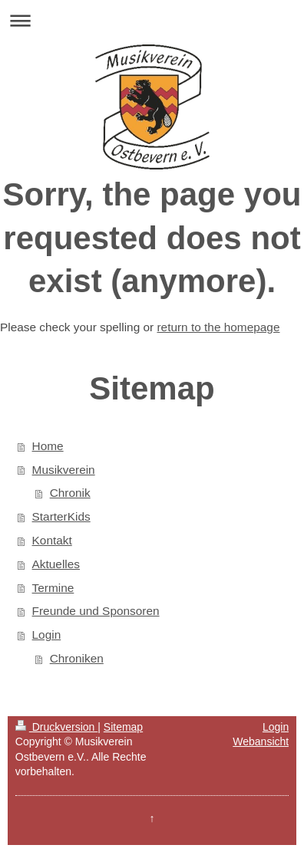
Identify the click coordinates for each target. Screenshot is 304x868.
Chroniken (77, 658)
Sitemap (123, 727)
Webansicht (261, 741)
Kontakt (52, 540)
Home (48, 446)
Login (47, 635)
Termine (53, 588)
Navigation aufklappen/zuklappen (152, 20)
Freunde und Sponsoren (96, 611)
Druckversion (56, 727)
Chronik (70, 493)
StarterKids (61, 516)
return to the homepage (218, 327)
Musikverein (64, 470)
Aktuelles (56, 564)
